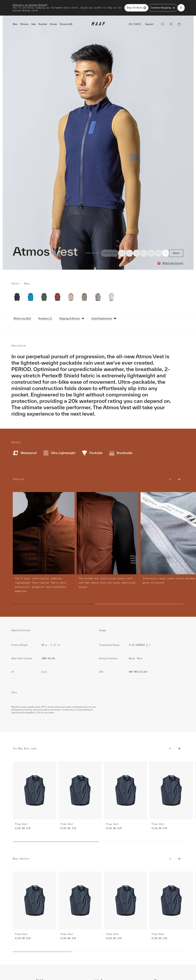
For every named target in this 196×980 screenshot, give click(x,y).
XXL (158, 253)
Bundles (43, 24)
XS (122, 253)
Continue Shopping (163, 8)
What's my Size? (22, 318)
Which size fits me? (173, 263)
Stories (53, 24)
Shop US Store (136, 8)
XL (151, 253)
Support (149, 24)
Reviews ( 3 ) (45, 318)
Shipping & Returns (72, 318)
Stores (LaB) (66, 24)
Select (176, 253)
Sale (34, 24)
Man (15, 24)
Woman (24, 24)
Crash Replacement (104, 318)
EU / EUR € (135, 24)
